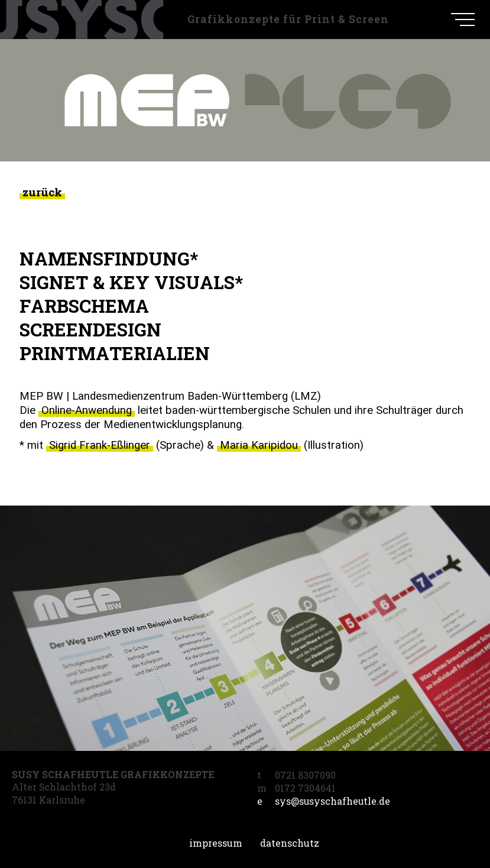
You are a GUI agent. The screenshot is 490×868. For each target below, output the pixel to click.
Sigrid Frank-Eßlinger (100, 445)
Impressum (216, 843)
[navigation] (463, 20)
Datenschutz (290, 843)
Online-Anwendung (87, 410)
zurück (42, 192)
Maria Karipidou (259, 445)
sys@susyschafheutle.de (324, 801)
